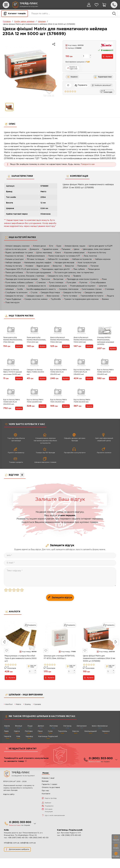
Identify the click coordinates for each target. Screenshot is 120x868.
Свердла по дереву (94, 293)
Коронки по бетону (97, 253)
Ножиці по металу (14, 266)
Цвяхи (76, 249)
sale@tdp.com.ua (28, 853)
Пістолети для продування (38, 273)
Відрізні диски (43, 266)
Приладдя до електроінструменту (83, 279)
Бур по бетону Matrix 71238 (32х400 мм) (83, 407)
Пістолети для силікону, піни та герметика (74, 273)
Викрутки (57, 266)
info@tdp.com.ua (12, 853)
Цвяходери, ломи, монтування (96, 249)
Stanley (28, 714)
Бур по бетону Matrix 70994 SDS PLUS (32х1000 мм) (12, 409)
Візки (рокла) (53, 296)
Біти (51, 246)
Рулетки (83, 283)
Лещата (110, 296)
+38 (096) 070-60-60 (71, 845)
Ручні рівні (71, 283)
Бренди (45, 791)
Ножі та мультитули (87, 263)
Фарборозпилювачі (36, 256)
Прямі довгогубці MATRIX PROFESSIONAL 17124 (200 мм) (36, 342)
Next (116, 652)
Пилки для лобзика (14, 273)
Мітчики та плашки (36, 259)
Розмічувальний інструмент (83, 286)
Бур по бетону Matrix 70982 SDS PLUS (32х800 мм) (106, 375)
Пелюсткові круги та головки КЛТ (64, 256)
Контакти (46, 803)
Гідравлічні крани (50, 249)
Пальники (66, 249)
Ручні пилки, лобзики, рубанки (19, 283)
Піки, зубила (79, 269)
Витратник (58, 279)
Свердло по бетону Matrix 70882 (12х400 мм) (36, 375)
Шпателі (103, 286)
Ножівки (29, 266)
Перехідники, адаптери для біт (56, 269)
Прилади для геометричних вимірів (21, 279)
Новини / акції (48, 788)
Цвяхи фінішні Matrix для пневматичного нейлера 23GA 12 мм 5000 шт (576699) (99, 668)
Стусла (34, 293)
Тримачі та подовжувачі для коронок (81, 299)
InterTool (9, 714)
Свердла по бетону (72, 293)
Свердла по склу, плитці (59, 276)
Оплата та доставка (51, 797)
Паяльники (82, 266)
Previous (4, 652)
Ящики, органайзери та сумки (19, 253)
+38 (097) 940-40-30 (18, 847)
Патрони (94, 266)
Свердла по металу (14, 296)
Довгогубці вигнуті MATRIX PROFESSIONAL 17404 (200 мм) (83, 342)
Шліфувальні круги (58, 286)
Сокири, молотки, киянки (36, 299)
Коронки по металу (14, 256)
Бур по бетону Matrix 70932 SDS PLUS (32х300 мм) (59, 375)
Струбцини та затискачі (16, 293)
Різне (104, 279)
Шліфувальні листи (37, 286)
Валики (105, 299)
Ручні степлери (56, 283)
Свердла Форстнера (50, 293)
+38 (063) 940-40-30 (38, 847)
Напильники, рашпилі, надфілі (38, 263)
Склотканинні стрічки (92, 289)
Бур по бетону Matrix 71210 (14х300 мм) (59, 407)
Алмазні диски (39, 246)
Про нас (45, 800)
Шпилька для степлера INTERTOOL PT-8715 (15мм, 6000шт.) (59, 667)
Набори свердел (13, 263)
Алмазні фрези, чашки (75, 246)
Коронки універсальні (74, 253)
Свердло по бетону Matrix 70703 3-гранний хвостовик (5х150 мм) (12, 376)
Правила (77, 276)
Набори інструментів (82, 259)
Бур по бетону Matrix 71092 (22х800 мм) (36, 407)
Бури (59, 246)
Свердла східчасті (35, 296)
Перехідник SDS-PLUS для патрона (22, 269)
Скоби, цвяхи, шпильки (24, 22)
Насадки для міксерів (64, 263)
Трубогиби (56, 299)
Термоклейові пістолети (92, 296)
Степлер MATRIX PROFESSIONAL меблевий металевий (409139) (106, 342)
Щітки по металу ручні (16, 249)
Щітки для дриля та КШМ (100, 246)
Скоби (20, 289)
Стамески (41, 283)
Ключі (58, 253)
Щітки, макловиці (44, 253)
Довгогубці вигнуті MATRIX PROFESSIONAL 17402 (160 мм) (59, 342)
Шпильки (42, 22)
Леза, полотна (90, 256)
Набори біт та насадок (58, 259)
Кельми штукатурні (14, 259)
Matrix (19, 714)
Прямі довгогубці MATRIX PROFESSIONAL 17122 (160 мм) (12, 342)
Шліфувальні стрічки (15, 286)
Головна (7, 22)
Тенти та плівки (70, 296)
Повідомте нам (88, 164)
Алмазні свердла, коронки (17, 246)
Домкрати (34, 249)
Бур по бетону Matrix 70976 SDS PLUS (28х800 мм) (83, 375)
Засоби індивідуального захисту (41, 289)
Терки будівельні (13, 299)
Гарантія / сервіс (50, 794)
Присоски (45, 279)
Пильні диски (94, 269)
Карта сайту (9, 804)
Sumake (38, 714)
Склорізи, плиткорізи (69, 289)
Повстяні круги (12, 303)
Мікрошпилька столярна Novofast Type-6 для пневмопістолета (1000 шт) (21, 668)
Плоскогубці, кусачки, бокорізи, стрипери (25, 276)
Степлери (109, 289)
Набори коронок (103, 259)
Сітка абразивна (98, 283)
